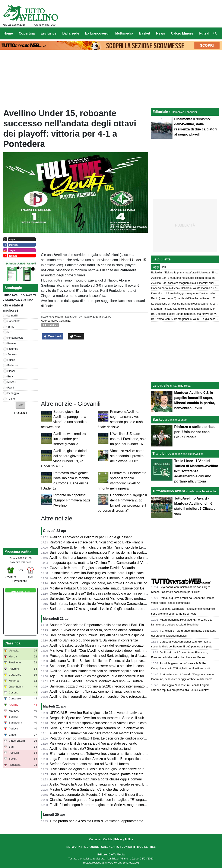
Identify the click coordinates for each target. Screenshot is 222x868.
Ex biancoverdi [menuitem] (97, 33)
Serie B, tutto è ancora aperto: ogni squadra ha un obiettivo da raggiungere (106, 728)
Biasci (11, 371)
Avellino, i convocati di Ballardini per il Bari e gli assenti (91, 537)
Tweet (76, 337)
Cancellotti (14, 321)
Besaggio (13, 393)
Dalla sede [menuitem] (71, 33)
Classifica (12, 643)
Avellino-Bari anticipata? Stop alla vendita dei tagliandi (91, 749)
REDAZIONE (91, 847)
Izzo (10, 332)
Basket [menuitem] (145, 33)
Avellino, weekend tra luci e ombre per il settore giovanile (70, 439)
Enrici (11, 376)
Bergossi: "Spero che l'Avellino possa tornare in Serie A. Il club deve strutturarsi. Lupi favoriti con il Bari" (128, 718)
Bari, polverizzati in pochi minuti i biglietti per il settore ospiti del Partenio (104, 635)
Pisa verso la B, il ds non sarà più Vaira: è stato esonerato (93, 743)
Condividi (53, 337)
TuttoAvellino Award (169, 491)
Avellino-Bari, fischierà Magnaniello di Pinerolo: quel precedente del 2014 (105, 578)
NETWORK (73, 847)
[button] (20, 405)
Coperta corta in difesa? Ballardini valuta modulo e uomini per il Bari (101, 593)
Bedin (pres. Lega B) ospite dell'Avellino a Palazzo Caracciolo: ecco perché (107, 604)
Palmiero (13, 343)
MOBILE (142, 847)
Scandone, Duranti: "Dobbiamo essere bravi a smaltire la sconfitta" (100, 666)
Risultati (20, 413)
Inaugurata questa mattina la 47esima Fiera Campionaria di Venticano (103, 563)
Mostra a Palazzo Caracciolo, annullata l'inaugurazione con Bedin (99, 588)
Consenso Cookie (101, 839)
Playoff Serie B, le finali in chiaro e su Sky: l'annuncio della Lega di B (102, 547)
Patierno (13, 365)
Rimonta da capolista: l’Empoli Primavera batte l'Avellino (72, 500)
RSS (153, 847)
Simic (11, 327)
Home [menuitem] (8, 33)
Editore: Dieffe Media (111, 854)
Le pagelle (161, 385)
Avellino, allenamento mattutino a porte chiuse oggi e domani (96, 779)
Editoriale (160, 112)
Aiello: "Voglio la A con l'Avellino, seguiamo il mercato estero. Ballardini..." (105, 784)
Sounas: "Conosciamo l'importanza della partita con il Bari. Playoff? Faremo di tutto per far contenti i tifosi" (130, 625)
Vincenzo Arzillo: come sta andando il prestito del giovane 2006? (127, 456)
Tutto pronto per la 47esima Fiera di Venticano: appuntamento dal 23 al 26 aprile (110, 821)
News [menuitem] (161, 33)
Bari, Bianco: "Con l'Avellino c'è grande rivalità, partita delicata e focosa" (104, 774)
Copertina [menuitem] (27, 33)
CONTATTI (128, 847)
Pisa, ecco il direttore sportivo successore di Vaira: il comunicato (98, 723)
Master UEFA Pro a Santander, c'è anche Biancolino (89, 789)
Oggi (156, 267)
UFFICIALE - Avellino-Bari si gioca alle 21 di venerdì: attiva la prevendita (104, 713)
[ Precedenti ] (20, 581)
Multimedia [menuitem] (124, 33)
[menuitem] (215, 33)
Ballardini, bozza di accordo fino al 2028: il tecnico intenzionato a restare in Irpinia (111, 686)
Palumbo (13, 349)
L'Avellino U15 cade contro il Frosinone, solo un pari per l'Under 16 (128, 439)
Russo (11, 360)
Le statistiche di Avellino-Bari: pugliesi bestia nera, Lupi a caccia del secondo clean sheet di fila (121, 573)
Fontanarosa (15, 338)
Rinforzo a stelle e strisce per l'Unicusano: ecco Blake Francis (96, 542)
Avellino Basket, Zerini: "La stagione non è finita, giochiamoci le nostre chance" (109, 691)
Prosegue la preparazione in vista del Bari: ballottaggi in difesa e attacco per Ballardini (115, 656)
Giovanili (58, 317)
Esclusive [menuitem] (48, 33)
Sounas (12, 354)
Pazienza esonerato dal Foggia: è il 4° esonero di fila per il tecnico (100, 795)
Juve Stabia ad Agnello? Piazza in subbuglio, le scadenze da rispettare (103, 769)
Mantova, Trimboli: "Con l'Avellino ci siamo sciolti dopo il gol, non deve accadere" (111, 651)
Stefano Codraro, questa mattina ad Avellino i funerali (90, 764)
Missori (12, 382)
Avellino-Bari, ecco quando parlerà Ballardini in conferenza (94, 640)
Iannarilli (13, 316)
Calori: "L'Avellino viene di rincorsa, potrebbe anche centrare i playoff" (102, 630)
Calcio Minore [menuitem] (182, 33)
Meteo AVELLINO (21, 592)
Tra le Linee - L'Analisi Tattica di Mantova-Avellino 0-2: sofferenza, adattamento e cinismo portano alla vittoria (132, 681)
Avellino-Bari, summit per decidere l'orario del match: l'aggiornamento (102, 733)
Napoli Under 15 (133, 260)
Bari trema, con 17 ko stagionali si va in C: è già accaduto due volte (101, 609)
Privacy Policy (124, 839)
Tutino (11, 399)
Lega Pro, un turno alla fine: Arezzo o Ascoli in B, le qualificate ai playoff (104, 759)
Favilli (11, 388)
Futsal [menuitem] (204, 33)
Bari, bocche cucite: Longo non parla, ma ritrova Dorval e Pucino (99, 583)
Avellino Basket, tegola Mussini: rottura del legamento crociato (97, 645)
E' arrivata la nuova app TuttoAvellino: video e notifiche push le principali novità (109, 754)
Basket (158, 420)
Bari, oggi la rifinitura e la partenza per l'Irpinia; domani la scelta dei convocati (108, 552)
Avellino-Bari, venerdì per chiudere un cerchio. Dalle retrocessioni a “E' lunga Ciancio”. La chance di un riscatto (133, 697)
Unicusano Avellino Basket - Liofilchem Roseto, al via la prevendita (100, 661)
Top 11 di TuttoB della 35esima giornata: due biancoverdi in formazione (103, 676)
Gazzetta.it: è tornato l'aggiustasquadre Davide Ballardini (93, 568)
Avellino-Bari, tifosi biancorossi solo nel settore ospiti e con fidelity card (103, 671)
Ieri (164, 267)
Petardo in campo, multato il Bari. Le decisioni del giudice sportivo (99, 738)
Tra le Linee (162, 454)
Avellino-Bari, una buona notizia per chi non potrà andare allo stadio (101, 558)
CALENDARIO (110, 847)
